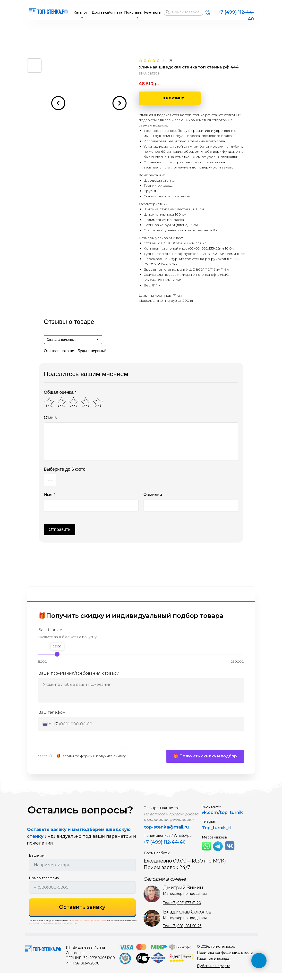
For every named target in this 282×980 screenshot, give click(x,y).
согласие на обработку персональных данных (53, 930)
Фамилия (153, 495)
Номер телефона (44, 885)
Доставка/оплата (107, 12)
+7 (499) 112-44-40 (165, 849)
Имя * (50, 495)
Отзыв (50, 418)
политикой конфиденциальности (89, 928)
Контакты (153, 12)
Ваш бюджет (51, 630)
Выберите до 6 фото (65, 469)
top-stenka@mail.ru (167, 834)
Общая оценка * (60, 392)
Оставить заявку (82, 914)
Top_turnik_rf (217, 835)
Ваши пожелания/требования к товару (78, 673)
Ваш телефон (52, 712)
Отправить (60, 529)
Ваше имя (38, 863)
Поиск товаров (186, 12)
